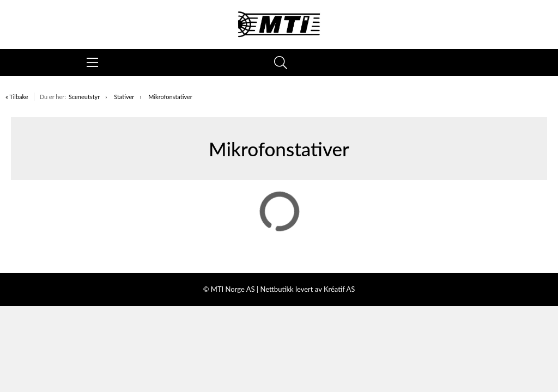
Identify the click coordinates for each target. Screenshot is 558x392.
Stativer (124, 97)
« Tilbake (17, 97)
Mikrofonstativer (170, 97)
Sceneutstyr (84, 97)
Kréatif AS (339, 289)
